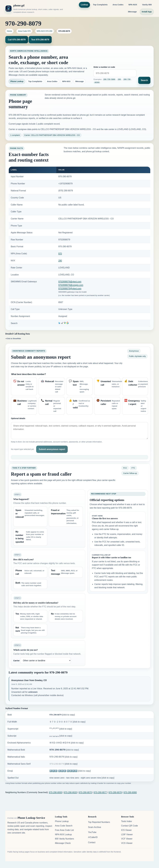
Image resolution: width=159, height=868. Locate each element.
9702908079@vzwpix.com (71, 285)
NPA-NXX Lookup (63, 834)
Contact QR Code (129, 826)
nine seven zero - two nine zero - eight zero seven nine (82, 778)
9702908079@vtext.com (70, 282)
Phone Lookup (17, 81)
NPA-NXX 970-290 (44, 31)
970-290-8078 (115, 792)
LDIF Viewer (127, 834)
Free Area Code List (64, 830)
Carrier (16, 661)
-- (13, 338)
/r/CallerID (93, 837)
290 (60, 261)
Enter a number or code (104, 67)
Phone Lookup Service (31, 818)
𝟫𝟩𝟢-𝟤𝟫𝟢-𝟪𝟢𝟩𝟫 (63, 757)
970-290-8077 (100, 792)
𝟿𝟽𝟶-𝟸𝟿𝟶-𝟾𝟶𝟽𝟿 (63, 764)
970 (60, 254)
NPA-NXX (133, 5)
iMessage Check (63, 843)
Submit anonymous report (52, 449)
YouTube (92, 832)
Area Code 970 (24, 31)
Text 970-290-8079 (40, 40)
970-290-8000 (56, 792)
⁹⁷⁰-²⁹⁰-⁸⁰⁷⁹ (61, 729)
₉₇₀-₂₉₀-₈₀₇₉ (61, 736)
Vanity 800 (147, 5)
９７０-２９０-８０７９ (67, 722)
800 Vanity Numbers (65, 839)
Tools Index (126, 821)
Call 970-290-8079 (17, 40)
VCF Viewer (127, 839)
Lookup (84, 5)
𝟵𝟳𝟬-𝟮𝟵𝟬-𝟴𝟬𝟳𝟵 (64, 750)
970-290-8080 (130, 792)
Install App (147, 12)
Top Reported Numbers (99, 822)
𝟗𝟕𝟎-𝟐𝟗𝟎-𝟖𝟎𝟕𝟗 (62, 715)
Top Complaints (100, 5)
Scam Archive (94, 827)
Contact (92, 842)
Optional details (18, 418)
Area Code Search (64, 826)
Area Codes (118, 5)
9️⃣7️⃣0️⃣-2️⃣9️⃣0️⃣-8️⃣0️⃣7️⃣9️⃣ (70, 771)
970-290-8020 (70, 792)
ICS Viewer (126, 830)
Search (144, 80)
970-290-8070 (85, 792)
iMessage (132, 12)
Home (9, 31)
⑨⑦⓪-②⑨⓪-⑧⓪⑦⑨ (66, 743)
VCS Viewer (127, 843)
